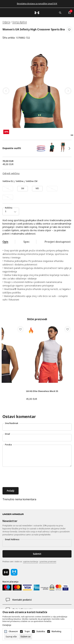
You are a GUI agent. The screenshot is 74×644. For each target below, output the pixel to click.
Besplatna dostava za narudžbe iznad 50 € (37, 4)
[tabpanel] (37, 91)
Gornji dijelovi (20, 22)
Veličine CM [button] (32, 181)
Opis (5, 242)
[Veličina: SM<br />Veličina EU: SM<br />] (23, 189)
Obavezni (13, 631)
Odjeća (6, 22)
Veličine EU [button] (8, 181)
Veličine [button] (20, 181)
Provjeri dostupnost (58, 242)
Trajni (27, 631)
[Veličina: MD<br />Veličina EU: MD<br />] (37, 189)
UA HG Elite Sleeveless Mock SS (42, 391)
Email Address (12, 539)
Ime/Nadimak (12, 423)
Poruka (8, 445)
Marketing (56, 631)
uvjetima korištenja (30, 562)
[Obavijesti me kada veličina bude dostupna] (8, 189)
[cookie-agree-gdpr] (25, 636)
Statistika (41, 631)
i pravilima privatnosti (48, 562)
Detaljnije (7, 625)
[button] (69, 34)
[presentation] (28, 477)
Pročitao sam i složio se (29, 562)
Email (7, 434)
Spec (26, 242)
